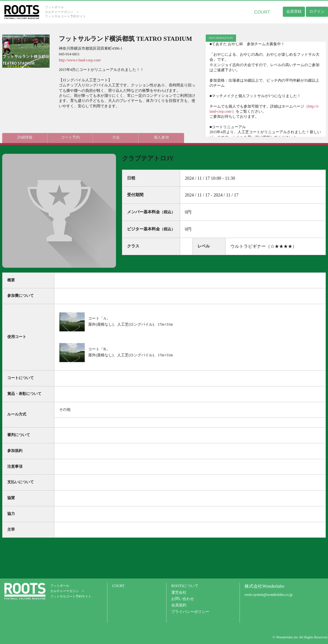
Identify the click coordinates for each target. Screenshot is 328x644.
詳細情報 (21, 137)
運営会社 (179, 593)
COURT (262, 12)
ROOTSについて (185, 586)
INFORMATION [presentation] (221, 38)
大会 (97, 137)
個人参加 (135, 137)
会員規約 (179, 605)
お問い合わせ (183, 599)
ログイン (317, 11)
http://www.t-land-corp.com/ (80, 60)
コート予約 (59, 137)
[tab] (221, 38)
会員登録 (294, 11)
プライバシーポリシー (190, 612)
